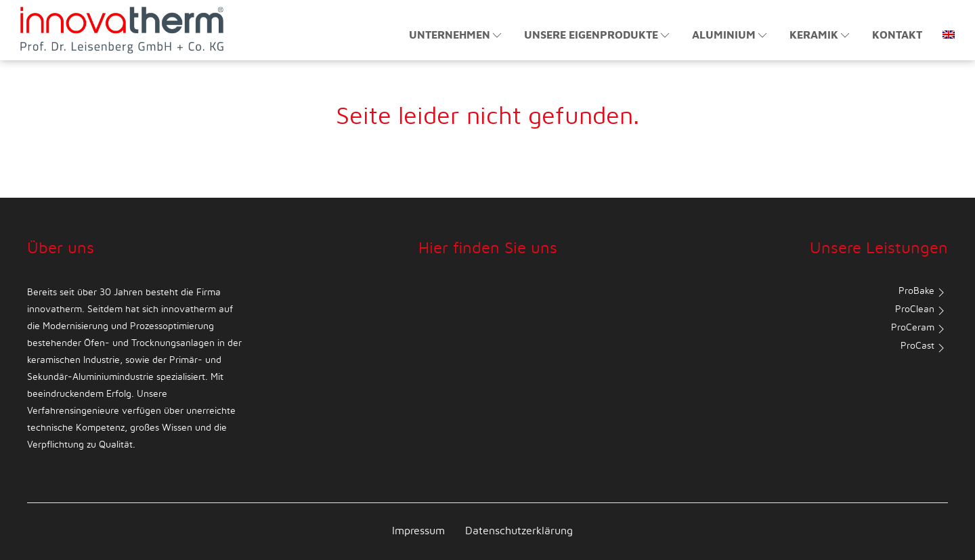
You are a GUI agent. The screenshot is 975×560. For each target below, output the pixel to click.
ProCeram (919, 329)
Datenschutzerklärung (519, 531)
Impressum (418, 531)
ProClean (922, 311)
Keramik (821, 35)
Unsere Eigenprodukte (598, 35)
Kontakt (897, 35)
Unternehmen (456, 35)
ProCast (924, 348)
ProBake (923, 293)
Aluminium (731, 35)
